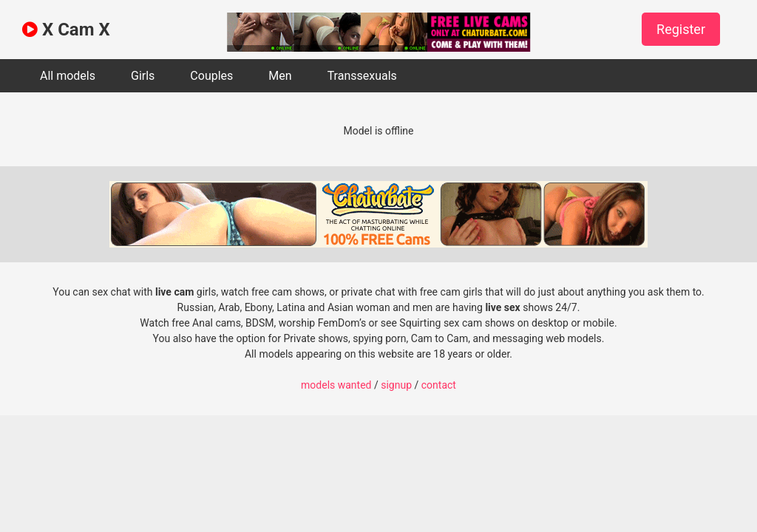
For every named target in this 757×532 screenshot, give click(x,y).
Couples (211, 76)
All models (68, 76)
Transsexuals (362, 76)
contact (439, 385)
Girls (143, 76)
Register (681, 29)
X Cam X (66, 30)
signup (396, 385)
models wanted (336, 385)
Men (280, 76)
